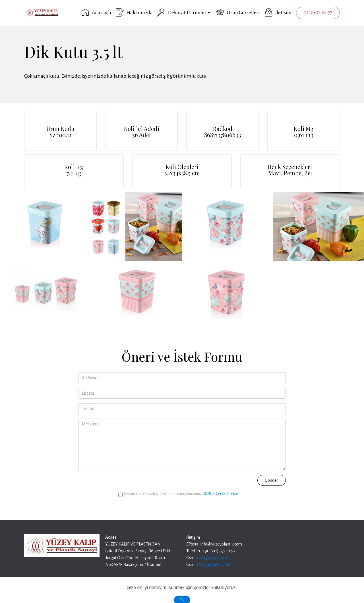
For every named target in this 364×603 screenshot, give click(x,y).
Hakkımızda (134, 12)
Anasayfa (96, 12)
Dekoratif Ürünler (182, 12)
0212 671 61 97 (318, 13)
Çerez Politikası (228, 494)
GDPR (207, 494)
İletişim (278, 12)
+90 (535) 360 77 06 (213, 565)
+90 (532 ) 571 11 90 (213, 558)
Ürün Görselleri (238, 12)
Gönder (271, 480)
